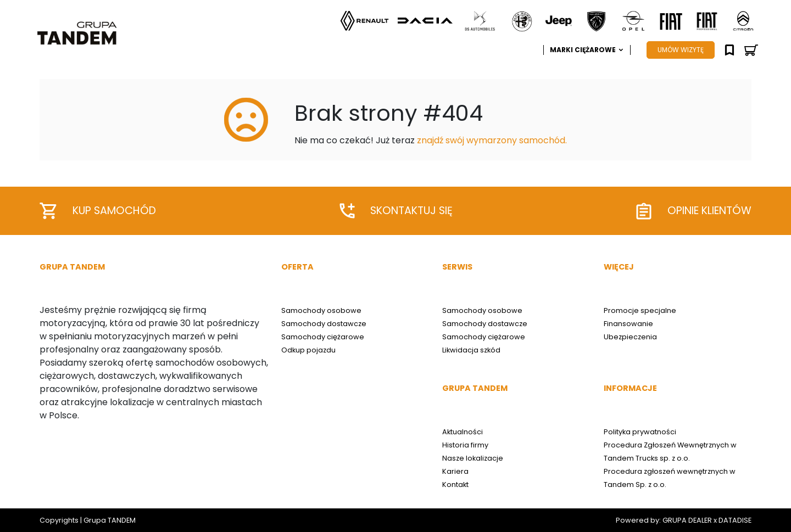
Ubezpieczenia (630, 337)
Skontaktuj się (396, 211)
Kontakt (455, 485)
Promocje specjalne (640, 310)
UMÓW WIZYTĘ (681, 50)
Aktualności (463, 432)
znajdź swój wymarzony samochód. (492, 140)
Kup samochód (98, 211)
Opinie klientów (694, 211)
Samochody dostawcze (324, 324)
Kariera (455, 471)
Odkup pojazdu (308, 350)
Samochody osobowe (321, 310)
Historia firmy (465, 445)
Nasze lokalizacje (473, 458)
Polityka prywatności (640, 432)
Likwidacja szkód (471, 350)
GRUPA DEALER (687, 520)
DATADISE (735, 520)
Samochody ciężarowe (323, 337)
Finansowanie (628, 324)
